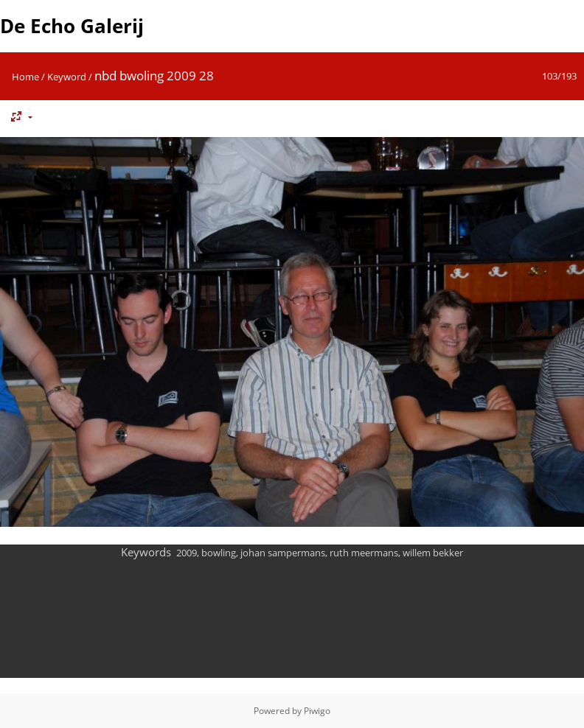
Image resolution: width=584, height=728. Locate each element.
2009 (187, 553)
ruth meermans (364, 553)
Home (25, 77)
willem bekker (433, 553)
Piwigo (317, 711)
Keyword (67, 77)
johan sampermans (283, 553)
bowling (219, 553)
